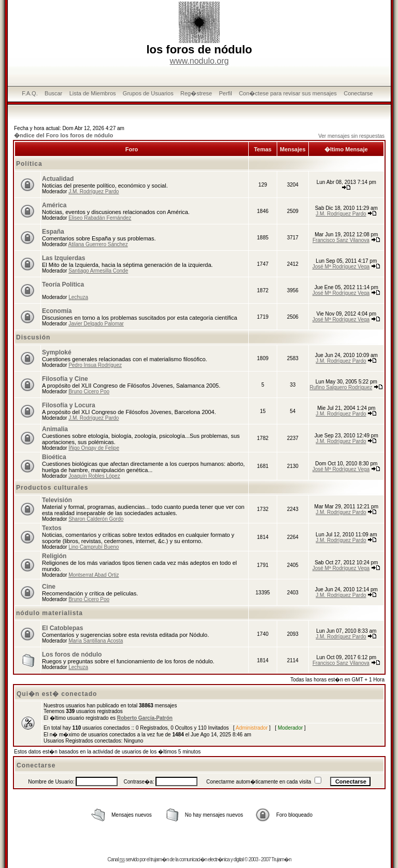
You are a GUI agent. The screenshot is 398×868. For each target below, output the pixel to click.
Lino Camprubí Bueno (94, 547)
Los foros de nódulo (72, 654)
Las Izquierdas (63, 258)
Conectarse (358, 93)
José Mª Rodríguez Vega (341, 267)
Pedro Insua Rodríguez (95, 365)
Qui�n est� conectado (57, 694)
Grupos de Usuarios (148, 93)
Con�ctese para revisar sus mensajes (288, 93)
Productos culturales (52, 488)
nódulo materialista (49, 613)
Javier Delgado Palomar (96, 324)
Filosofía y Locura (69, 405)
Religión (54, 556)
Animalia (55, 429)
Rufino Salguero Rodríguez (341, 387)
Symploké (57, 352)
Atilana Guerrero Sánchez (98, 244)
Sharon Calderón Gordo (96, 519)
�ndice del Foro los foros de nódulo (63, 135)
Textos (52, 528)
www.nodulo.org (200, 61)
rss (122, 859)
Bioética (54, 457)
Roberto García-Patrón (145, 718)
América (54, 205)
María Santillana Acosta (96, 641)
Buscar (53, 93)
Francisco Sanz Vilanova (341, 240)
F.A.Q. (30, 93)
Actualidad (58, 179)
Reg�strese (196, 93)
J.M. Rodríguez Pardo (94, 191)
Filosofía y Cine (65, 379)
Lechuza (78, 297)
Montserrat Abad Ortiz (94, 575)
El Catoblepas (62, 628)
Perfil (226, 93)
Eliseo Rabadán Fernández (100, 218)
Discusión (33, 337)
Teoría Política (63, 284)
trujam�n (159, 859)
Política (29, 164)
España (53, 232)
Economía (57, 311)
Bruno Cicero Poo (89, 392)
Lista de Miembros (93, 93)
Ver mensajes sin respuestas (351, 136)
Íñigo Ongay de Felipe (94, 448)
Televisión (57, 500)
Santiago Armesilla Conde (98, 271)
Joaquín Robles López (94, 476)
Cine (49, 587)
